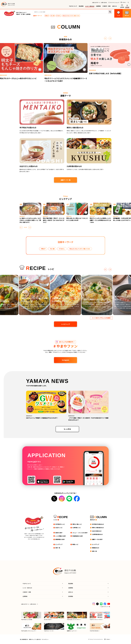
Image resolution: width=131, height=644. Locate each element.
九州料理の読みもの (97, 534)
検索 (110, 12)
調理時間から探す (60, 539)
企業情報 (122, 7)
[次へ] (110, 38)
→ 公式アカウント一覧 (105, 607)
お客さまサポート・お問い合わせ (100, 3)
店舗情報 (98, 6)
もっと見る (67, 429)
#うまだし (59, 16)
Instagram (65, 360)
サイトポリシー (45, 639)
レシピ (55, 520)
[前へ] (106, 38)
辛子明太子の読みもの (98, 524)
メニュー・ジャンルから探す (80, 533)
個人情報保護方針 (24, 639)
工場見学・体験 (106, 6)
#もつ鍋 (53, 16)
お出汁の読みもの (97, 531)
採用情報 (127, 7)
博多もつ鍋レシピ (77, 524)
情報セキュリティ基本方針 (35, 639)
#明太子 (47, 16)
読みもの (92, 520)
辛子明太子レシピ (60, 524)
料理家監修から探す (78, 536)
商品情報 (81, 6)
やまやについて (73, 6)
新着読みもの (96, 548)
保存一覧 (58, 548)
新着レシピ (75, 544)
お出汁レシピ (59, 528)
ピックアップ (59, 544)
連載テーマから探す (97, 539)
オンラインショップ (115, 3)
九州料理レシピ (77, 528)
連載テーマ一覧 (66, 180)
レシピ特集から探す (61, 536)
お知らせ (114, 6)
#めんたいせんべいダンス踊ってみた (71, 16)
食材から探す (59, 533)
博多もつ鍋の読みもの (98, 528)
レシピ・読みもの (90, 6)
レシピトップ (65, 324)
